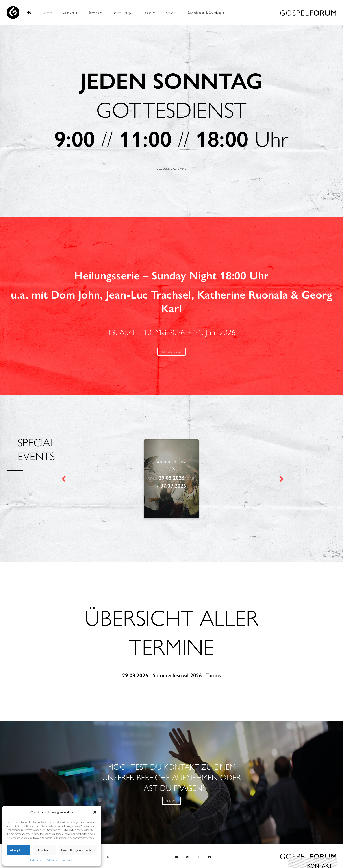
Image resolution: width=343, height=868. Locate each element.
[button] (95, 812)
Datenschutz (37, 860)
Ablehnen (44, 850)
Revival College (122, 13)
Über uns (69, 13)
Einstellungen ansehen (78, 850)
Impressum (68, 860)
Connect (47, 13)
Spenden (171, 13)
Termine (94, 13)
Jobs (107, 857)
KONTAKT (171, 802)
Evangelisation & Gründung (204, 13)
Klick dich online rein (171, 353)
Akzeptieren (18, 850)
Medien (147, 13)
